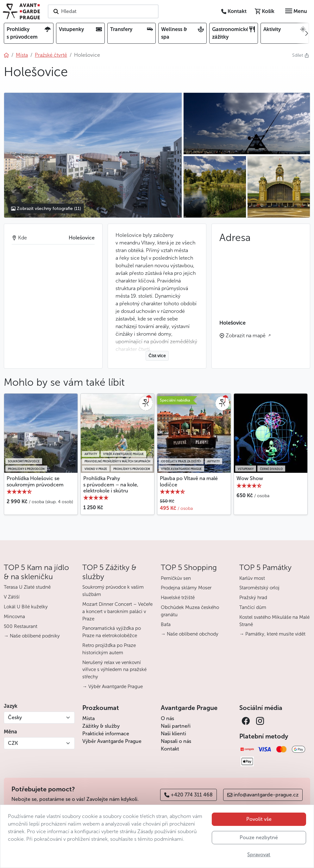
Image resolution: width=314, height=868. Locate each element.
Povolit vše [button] (259, 819)
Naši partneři (176, 726)
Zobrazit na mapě (246, 336)
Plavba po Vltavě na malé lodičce (189, 481)
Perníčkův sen (176, 578)
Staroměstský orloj (259, 588)
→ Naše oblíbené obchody (190, 634)
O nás (167, 718)
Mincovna (14, 617)
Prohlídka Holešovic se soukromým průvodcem (35, 481)
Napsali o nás (176, 741)
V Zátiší (12, 597)
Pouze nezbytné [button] (259, 837)
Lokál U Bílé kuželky (26, 607)
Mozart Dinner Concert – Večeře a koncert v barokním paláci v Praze (117, 611)
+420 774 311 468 (188, 795)
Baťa (166, 624)
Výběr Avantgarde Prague (112, 741)
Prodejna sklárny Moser (186, 588)
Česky (15, 717)
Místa (88, 718)
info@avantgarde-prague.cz (263, 795)
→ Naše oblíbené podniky (32, 636)
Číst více (157, 356)
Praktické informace (106, 734)
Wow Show (250, 478)
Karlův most (252, 578)
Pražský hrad (253, 598)
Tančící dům (253, 607)
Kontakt (170, 749)
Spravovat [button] (259, 855)
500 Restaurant (21, 626)
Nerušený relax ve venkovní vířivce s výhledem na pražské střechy (114, 670)
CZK (13, 743)
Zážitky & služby (101, 726)
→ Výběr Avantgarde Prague (113, 687)
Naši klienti (173, 734)
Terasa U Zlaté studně (27, 587)
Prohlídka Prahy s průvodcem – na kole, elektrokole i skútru (111, 484)
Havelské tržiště (178, 598)
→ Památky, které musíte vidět (272, 634)
